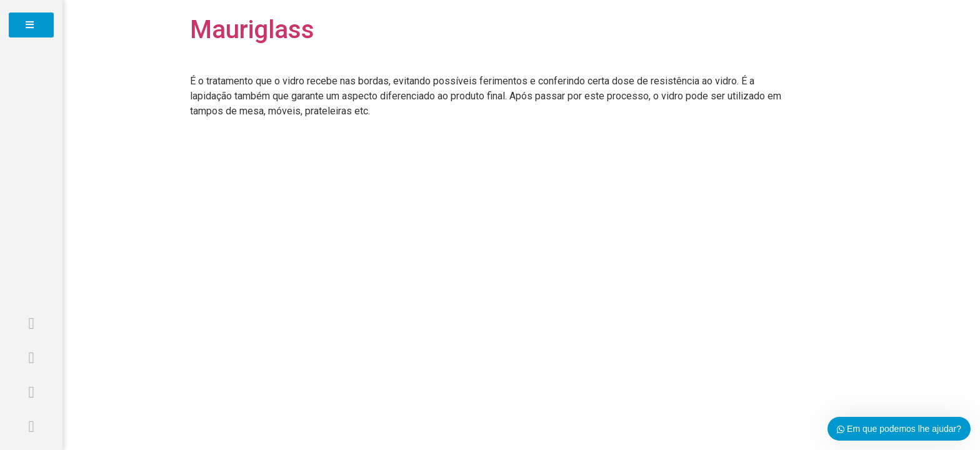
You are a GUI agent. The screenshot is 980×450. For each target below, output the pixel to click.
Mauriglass (252, 30)
